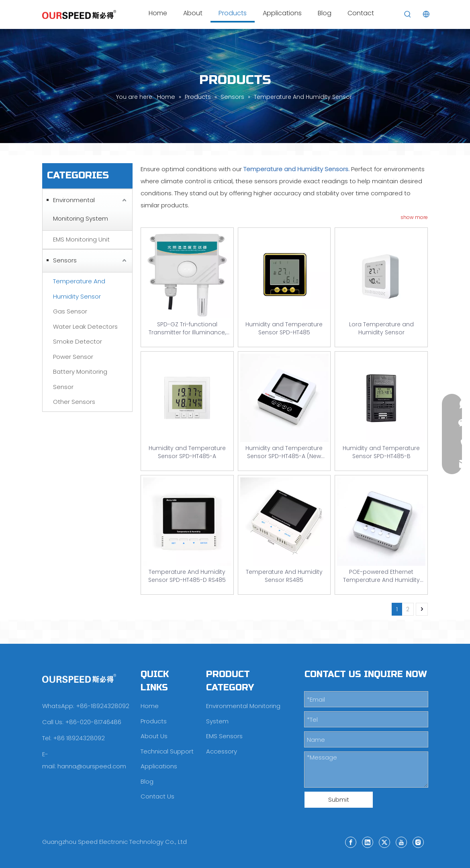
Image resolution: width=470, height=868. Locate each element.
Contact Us (157, 796)
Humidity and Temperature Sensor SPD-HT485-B (381, 452)
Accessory (222, 751)
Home (150, 706)
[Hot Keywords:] (408, 14)
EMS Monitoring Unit (81, 239)
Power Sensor (73, 357)
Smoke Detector (78, 341)
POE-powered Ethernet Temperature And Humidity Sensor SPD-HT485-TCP (381, 576)
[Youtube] (401, 842)
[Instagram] (418, 842)
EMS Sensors (224, 736)
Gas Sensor (70, 311)
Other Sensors (74, 402)
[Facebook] (351, 842)
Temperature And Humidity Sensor (79, 289)
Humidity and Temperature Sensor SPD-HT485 (284, 328)
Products (154, 721)
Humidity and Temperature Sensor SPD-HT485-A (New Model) (284, 452)
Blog (147, 781)
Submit (339, 799)
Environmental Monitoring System (81, 209)
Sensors (65, 260)
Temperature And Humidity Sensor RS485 (284, 576)
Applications (159, 766)
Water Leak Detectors (85, 327)
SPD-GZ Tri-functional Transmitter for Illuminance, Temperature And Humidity (187, 328)
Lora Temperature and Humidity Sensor (381, 328)
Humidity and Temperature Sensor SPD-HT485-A (187, 452)
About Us (154, 736)
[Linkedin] (368, 842)
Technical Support (167, 751)
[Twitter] (384, 842)
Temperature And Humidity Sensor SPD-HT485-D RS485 (187, 576)
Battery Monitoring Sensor (80, 379)
